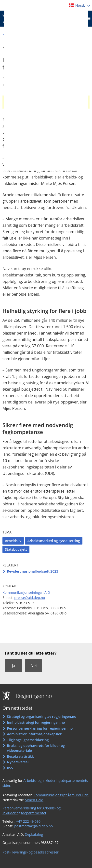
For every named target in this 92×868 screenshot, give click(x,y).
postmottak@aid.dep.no (33, 826)
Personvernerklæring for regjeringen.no (40, 728)
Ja (13, 666)
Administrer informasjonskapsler (34, 734)
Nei (33, 666)
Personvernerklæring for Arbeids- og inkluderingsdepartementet (32, 811)
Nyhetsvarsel (18, 762)
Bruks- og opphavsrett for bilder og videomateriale (36, 748)
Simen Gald (34, 800)
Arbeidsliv (13, 541)
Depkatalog (34, 834)
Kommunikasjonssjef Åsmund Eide (61, 795)
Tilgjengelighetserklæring (28, 740)
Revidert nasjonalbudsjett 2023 (33, 571)
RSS (10, 768)
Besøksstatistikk (20, 756)
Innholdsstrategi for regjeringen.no (36, 722)
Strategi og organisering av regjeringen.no (42, 716)
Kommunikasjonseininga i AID (26, 592)
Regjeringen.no (32, 696)
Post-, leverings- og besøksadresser (31, 852)
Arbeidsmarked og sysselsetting (54, 541)
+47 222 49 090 (28, 821)
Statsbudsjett (16, 549)
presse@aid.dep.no (30, 598)
